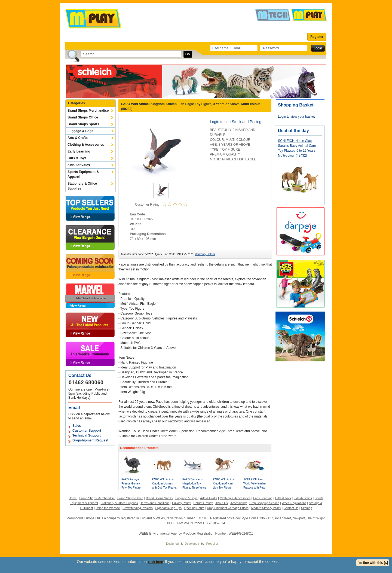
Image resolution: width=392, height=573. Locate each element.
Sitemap (307, 508)
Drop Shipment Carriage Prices (228, 508)
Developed (192, 544)
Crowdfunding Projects (138, 508)
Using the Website (108, 508)
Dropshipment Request (90, 440)
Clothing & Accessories (86, 145)
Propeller (212, 544)
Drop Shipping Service (264, 503)
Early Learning (79, 151)
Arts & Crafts (78, 138)
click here (155, 562)
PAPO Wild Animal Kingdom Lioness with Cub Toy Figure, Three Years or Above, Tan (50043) (164, 488)
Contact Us (291, 508)
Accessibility (238, 503)
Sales (77, 426)
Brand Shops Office (83, 117)
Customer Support (87, 431)
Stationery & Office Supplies (82, 186)
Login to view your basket (296, 117)
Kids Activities (79, 165)
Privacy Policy (181, 503)
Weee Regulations (294, 503)
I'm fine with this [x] (373, 563)
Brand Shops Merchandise (88, 111)
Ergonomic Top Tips (168, 508)
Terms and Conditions (155, 503)
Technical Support (87, 435)
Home (73, 498)
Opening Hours (194, 508)
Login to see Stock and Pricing (236, 122)
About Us (221, 503)
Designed (172, 544)
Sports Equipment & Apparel (83, 174)
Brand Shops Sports (83, 124)
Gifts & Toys (77, 158)
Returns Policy (203, 503)
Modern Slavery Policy (266, 508)
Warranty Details (205, 254)
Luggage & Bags (80, 131)
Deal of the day (293, 131)
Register (317, 37)
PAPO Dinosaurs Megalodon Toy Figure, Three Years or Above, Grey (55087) (194, 488)
